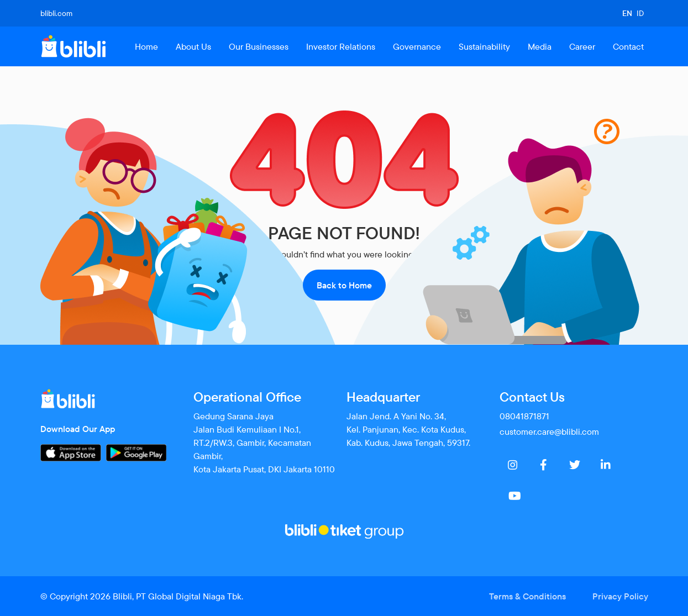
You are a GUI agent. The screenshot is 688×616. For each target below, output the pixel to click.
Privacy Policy (620, 596)
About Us (193, 46)
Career (582, 46)
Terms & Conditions (527, 596)
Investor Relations (341, 46)
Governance (417, 46)
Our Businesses (259, 46)
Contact (628, 46)
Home (146, 46)
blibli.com (56, 13)
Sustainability (484, 46)
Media (540, 46)
